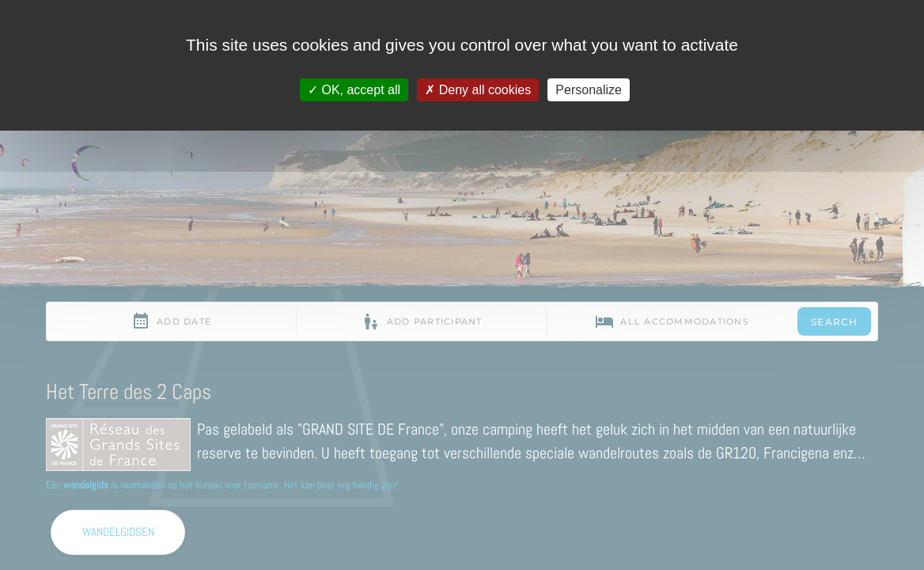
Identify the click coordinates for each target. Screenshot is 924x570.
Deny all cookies (478, 90)
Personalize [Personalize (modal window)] (589, 90)
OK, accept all (354, 90)
